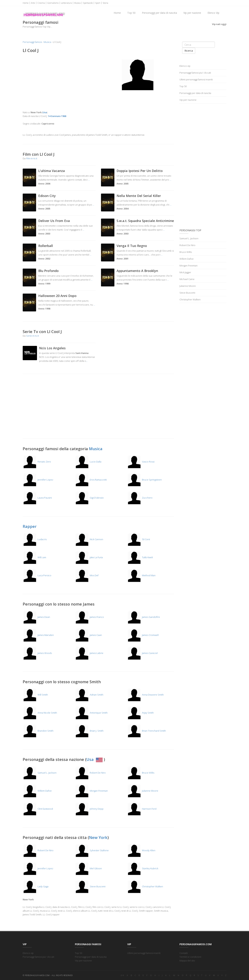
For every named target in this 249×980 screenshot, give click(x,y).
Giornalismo (53, 3)
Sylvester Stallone (92, 850)
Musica (77, 3)
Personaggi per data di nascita (159, 13)
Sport (98, 3)
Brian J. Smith (89, 731)
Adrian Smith (89, 695)
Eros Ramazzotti (91, 480)
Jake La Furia (89, 557)
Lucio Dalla (88, 462)
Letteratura (66, 3)
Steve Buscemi (90, 886)
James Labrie (89, 653)
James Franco (89, 617)
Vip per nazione (192, 13)
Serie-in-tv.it (32, 336)
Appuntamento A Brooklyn (137, 271)
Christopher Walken (145, 886)
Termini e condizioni (190, 957)
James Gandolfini (143, 617)
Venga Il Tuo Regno (132, 246)
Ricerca (189, 51)
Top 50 (131, 13)
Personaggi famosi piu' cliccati (195, 73)
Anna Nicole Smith (40, 713)
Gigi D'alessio (89, 498)
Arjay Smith (140, 713)
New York (98, 837)
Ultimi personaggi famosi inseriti (196, 79)
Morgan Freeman (91, 791)
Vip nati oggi (219, 24)
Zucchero (140, 498)
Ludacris (35, 539)
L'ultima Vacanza (52, 171)
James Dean (36, 617)
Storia (105, 3)
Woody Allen (141, 850)
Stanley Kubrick (143, 868)
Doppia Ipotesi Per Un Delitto (140, 171)
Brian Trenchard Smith (146, 731)
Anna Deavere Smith (145, 695)
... (89, 180)
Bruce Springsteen (144, 480)
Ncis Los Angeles (52, 348)
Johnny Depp (89, 809)
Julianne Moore (143, 791)
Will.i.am (34, 557)
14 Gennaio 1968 (57, 116)
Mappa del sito (187, 961)
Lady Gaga (36, 886)
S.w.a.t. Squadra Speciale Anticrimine (145, 221)
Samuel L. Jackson (40, 773)
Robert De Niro (90, 773)
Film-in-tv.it (32, 158)
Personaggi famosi (32, 42)
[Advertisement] (59, 82)
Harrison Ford (142, 809)
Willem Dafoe (37, 791)
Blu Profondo (48, 271)
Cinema (41, 3)
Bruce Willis (141, 773)
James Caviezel (142, 653)
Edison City (47, 196)
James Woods (37, 653)
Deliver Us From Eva (54, 221)
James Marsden (38, 635)
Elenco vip (185, 66)
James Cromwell (143, 635)
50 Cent (139, 539)
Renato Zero (37, 462)
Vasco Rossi (141, 462)
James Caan (88, 635)
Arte (33, 3)
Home (26, 3)
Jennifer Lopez (38, 480)
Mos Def (87, 575)
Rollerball (46, 246)
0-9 (122, 975)
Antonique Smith (91, 713)
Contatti (184, 953)
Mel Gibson (88, 868)
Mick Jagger (185, 272)
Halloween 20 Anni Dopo (57, 296)
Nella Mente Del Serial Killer (139, 196)
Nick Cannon (89, 539)
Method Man (141, 575)
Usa (95, 759)
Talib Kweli (140, 557)
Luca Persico (37, 575)
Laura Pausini (37, 498)
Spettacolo (88, 3)
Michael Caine (187, 279)
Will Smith (35, 695)
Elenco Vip (213, 13)
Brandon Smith (38, 731)
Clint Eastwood (38, 809)
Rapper (30, 526)
